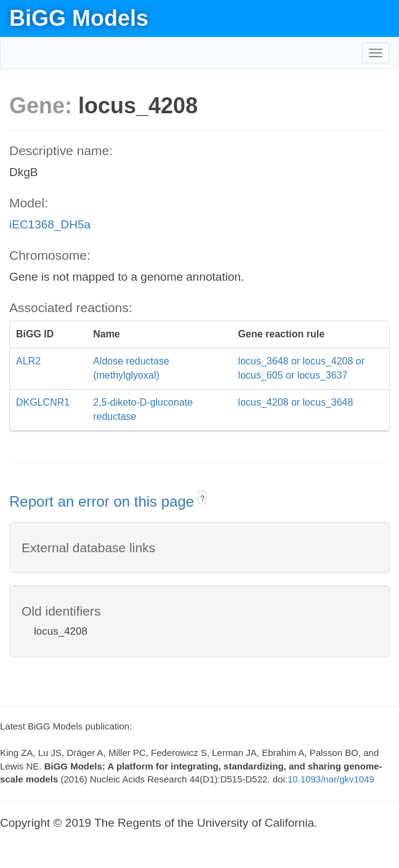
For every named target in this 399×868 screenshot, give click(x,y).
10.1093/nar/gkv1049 (331, 779)
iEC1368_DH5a (50, 224)
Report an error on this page (104, 501)
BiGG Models (79, 18)
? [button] (202, 499)
